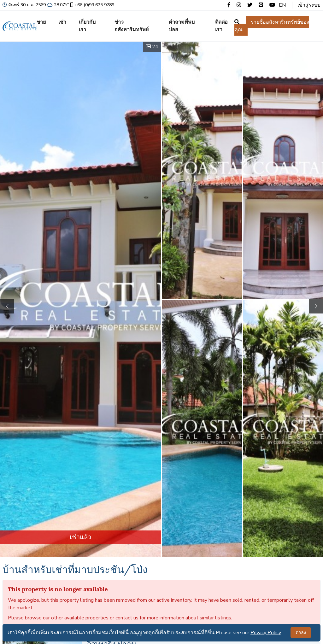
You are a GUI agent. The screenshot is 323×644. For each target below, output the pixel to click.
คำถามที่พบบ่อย (182, 26)
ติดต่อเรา (221, 26)
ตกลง (301, 632)
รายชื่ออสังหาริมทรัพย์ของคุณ (272, 26)
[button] (316, 306)
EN (282, 5)
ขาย (41, 22)
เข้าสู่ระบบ (309, 5)
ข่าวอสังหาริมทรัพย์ (132, 26)
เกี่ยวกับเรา (87, 26)
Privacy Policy (266, 633)
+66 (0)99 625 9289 (92, 5)
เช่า (62, 22)
